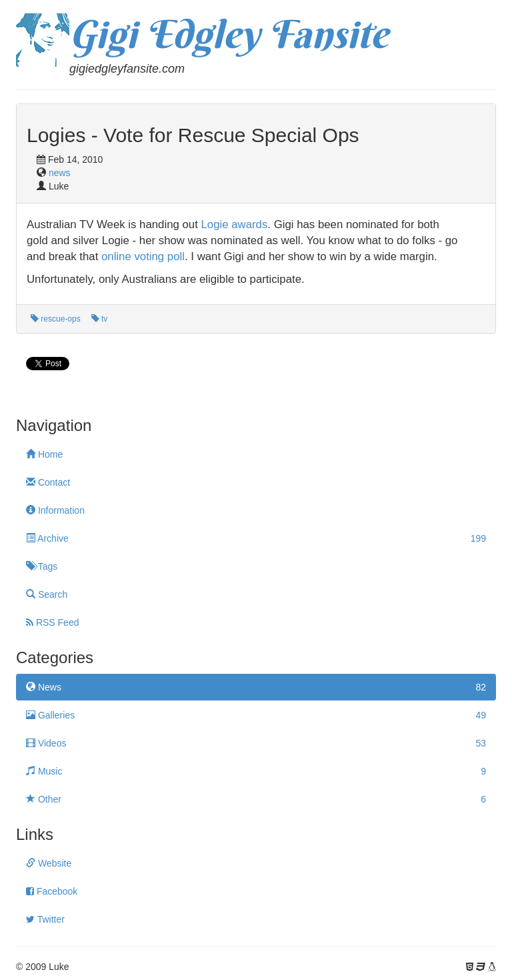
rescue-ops (56, 319)
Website (49, 863)
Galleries (256, 715)
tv (100, 319)
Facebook (52, 891)
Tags (42, 566)
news (60, 173)
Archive (256, 538)
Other (256, 799)
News (256, 687)
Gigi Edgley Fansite (229, 34)
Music (256, 771)
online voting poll (143, 257)
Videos (256, 743)
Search (47, 594)
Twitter (45, 919)
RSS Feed (52, 622)
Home (44, 454)
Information (55, 510)
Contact (48, 482)
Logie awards (235, 224)
